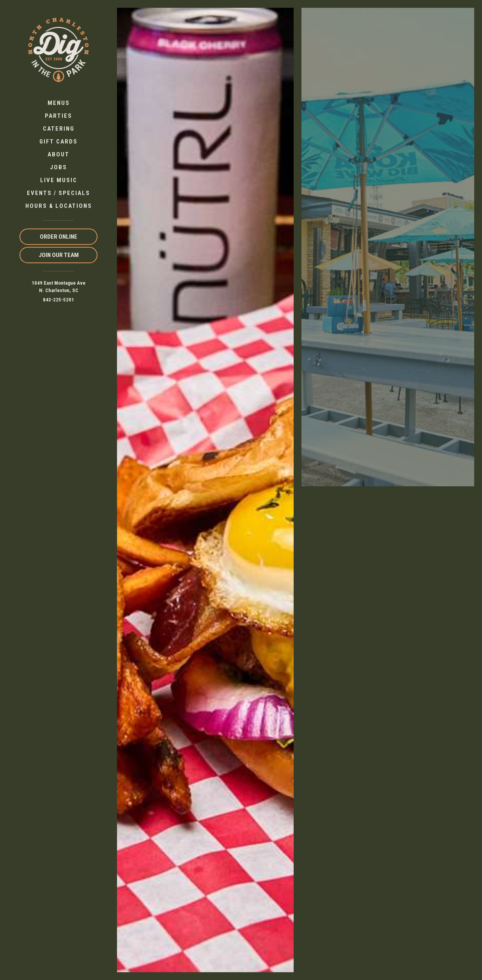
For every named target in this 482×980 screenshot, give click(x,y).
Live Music (59, 180)
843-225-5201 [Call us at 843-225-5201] (58, 300)
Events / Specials (58, 193)
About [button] (58, 154)
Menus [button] (59, 103)
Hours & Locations (59, 206)
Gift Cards (58, 142)
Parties (58, 116)
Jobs (58, 167)
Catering (59, 129)
